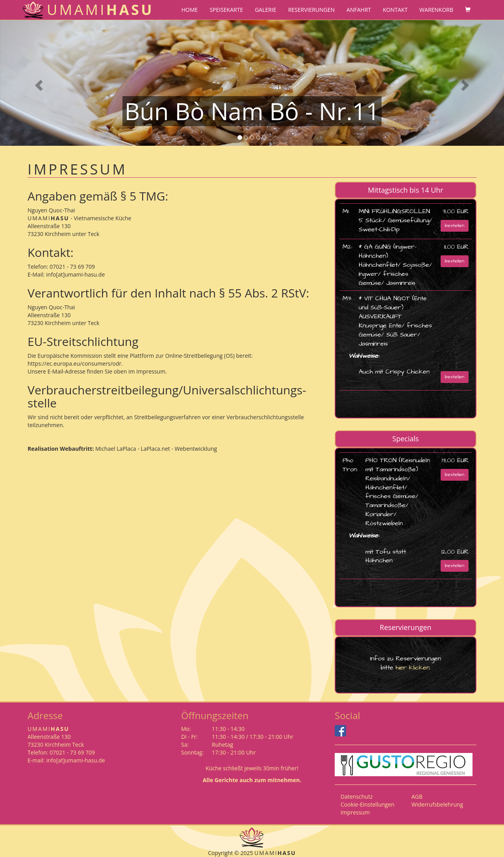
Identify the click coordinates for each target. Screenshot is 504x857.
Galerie (265, 10)
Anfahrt (359, 10)
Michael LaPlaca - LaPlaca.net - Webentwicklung (155, 449)
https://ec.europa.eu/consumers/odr (74, 363)
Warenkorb (436, 10)
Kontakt (395, 10)
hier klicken (411, 667)
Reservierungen (311, 10)
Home (190, 10)
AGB (417, 797)
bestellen (455, 226)
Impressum (355, 812)
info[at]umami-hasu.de (75, 274)
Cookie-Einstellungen (368, 804)
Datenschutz (357, 797)
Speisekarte (226, 10)
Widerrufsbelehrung (437, 804)
